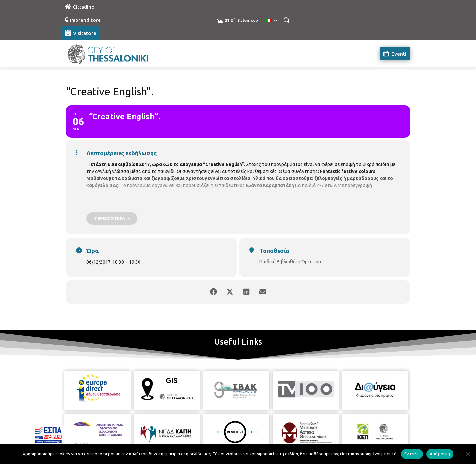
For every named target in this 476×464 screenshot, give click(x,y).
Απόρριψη (440, 454)
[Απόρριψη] (468, 454)
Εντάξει (412, 454)
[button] (286, 20)
